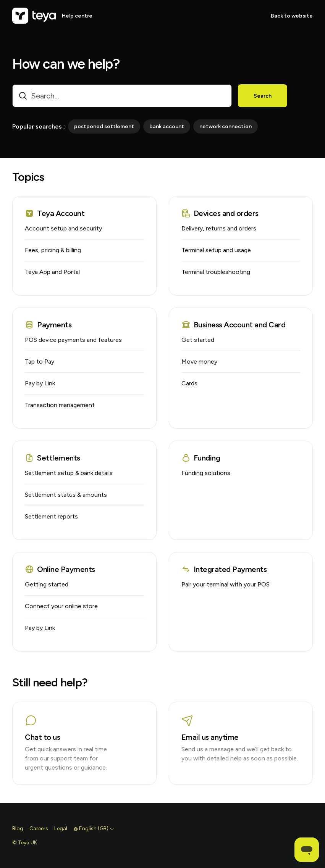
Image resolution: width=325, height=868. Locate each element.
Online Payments (60, 569)
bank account (167, 126)
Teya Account (55, 213)
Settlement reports (51, 516)
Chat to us (42, 737)
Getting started (47, 584)
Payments (48, 325)
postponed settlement (104, 126)
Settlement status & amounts (66, 495)
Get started (198, 340)
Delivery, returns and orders (219, 228)
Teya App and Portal (52, 272)
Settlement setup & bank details (69, 473)
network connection (226, 126)
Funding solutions (206, 473)
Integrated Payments (224, 569)
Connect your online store (61, 606)
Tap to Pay (40, 362)
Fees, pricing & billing (53, 250)
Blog (18, 829)
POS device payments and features (73, 340)
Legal (61, 829)
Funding (201, 458)
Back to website (292, 16)
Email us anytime (210, 737)
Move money (199, 362)
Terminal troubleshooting (216, 272)
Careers (39, 829)
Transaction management (60, 405)
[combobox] (122, 96)
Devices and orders (220, 213)
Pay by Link (40, 383)
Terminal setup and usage (216, 250)
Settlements (53, 458)
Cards (189, 383)
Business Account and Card (234, 325)
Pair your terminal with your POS (226, 584)
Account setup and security (63, 228)
